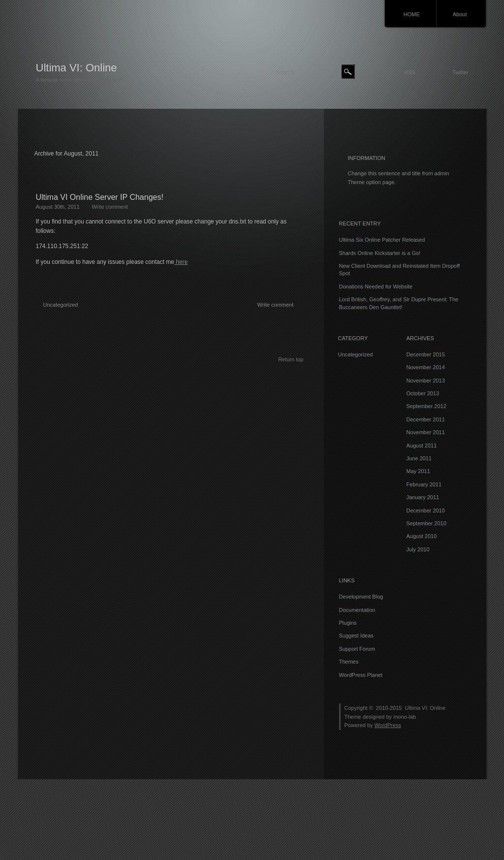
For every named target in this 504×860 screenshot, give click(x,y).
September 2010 (426, 523)
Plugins (348, 623)
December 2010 (426, 510)
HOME (412, 14)
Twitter (460, 72)
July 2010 (418, 549)
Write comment (110, 207)
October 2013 (423, 393)
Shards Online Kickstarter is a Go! (380, 253)
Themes (349, 662)
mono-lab (405, 717)
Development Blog (361, 597)
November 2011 (426, 432)
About (460, 14)
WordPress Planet (361, 675)
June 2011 (419, 458)
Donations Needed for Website (376, 287)
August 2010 (422, 536)
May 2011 (418, 471)
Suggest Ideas (356, 636)
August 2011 (422, 446)
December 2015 (426, 354)
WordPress (388, 725)
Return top (291, 359)
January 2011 (423, 497)
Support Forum (357, 649)
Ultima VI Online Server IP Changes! (100, 197)
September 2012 (426, 406)
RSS (410, 72)
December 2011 (426, 419)
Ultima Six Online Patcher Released (382, 240)
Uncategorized (61, 305)
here (181, 262)
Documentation (357, 610)
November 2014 (426, 367)
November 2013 (426, 381)
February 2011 (424, 484)
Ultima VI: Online (77, 68)
